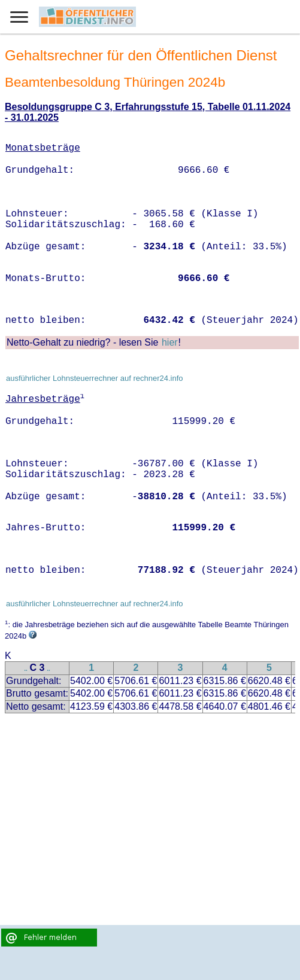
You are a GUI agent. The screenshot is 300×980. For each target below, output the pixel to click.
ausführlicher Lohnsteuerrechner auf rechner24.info (95, 378)
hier (170, 342)
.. (26, 669)
